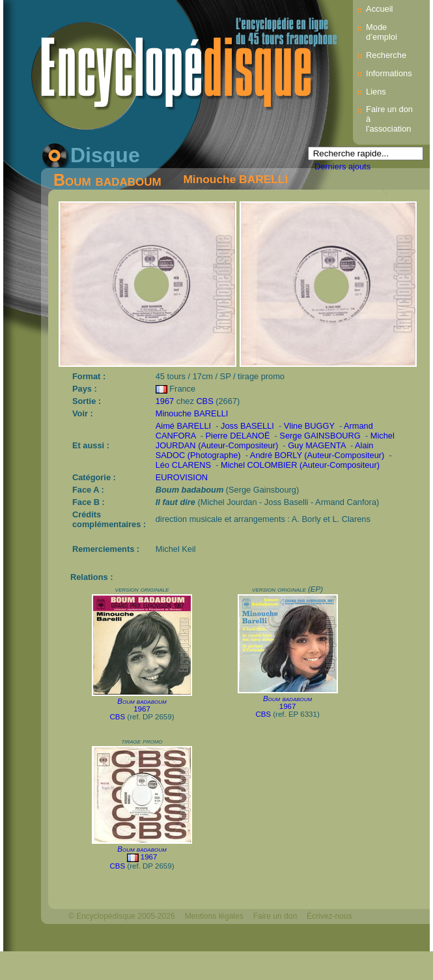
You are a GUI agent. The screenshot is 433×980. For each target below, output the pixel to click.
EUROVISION (182, 477)
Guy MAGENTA (317, 445)
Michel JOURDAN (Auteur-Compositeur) (275, 440)
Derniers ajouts (342, 166)
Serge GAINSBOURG (320, 436)
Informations (389, 73)
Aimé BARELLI (183, 426)
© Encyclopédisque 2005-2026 (122, 916)
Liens (376, 92)
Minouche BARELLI (235, 179)
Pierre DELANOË (238, 436)
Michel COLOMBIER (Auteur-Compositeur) (300, 465)
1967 (165, 401)
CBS (204, 401)
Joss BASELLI (247, 426)
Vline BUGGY (309, 426)
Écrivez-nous (329, 916)
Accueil (379, 9)
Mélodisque (205, 938)
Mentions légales (214, 916)
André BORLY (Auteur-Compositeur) (317, 455)
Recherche (386, 55)
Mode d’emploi (382, 32)
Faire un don (275, 916)
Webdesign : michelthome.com (122, 938)
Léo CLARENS (183, 465)
